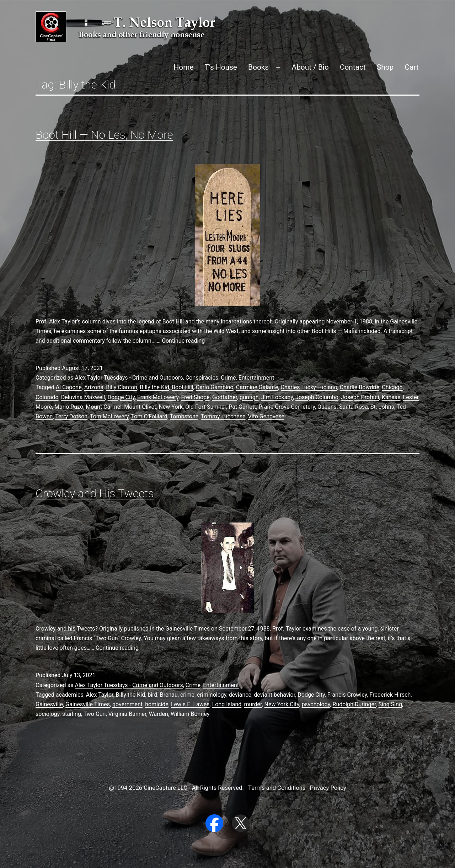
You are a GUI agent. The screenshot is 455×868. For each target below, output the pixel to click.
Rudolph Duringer (354, 704)
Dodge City (121, 397)
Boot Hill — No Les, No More (104, 135)
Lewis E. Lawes (190, 704)
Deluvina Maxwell (83, 397)
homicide (157, 704)
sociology (48, 714)
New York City (282, 704)
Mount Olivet (140, 407)
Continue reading (184, 341)
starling (72, 714)
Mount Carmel (104, 407)
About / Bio (310, 67)
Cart (411, 67)
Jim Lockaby (277, 397)
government (127, 704)
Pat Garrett (242, 407)
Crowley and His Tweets (95, 493)
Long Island (227, 704)
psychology (316, 704)
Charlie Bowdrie (360, 387)
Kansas (391, 397)
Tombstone (184, 416)
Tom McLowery (109, 416)
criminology (212, 695)
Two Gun (95, 714)
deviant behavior (274, 695)
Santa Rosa (354, 407)
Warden (159, 714)
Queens (327, 407)
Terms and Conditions (277, 788)
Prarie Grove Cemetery (287, 407)
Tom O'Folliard (149, 416)
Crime (228, 378)
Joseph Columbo (317, 397)
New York (171, 407)
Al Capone (69, 387)
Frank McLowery (158, 397)
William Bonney (190, 714)
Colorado (47, 397)
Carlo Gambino (215, 387)
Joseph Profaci (360, 397)
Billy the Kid (154, 387)
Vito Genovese (266, 416)
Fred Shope (195, 397)
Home (183, 67)
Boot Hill (183, 387)
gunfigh (249, 397)
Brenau (169, 695)
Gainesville (49, 704)
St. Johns (382, 407)
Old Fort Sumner (206, 407)
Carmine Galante (257, 387)
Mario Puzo (69, 407)
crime (187, 695)
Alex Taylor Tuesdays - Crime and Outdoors (129, 378)
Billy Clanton (122, 387)
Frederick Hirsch (390, 695)
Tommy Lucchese (223, 416)
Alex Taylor (100, 695)
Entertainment (256, 378)
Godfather (225, 397)
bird (152, 695)
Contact (353, 67)
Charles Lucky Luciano (309, 387)
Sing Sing (390, 704)
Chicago (392, 387)
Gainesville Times (88, 704)
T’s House (221, 67)
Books (258, 67)
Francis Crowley (347, 695)
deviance (240, 695)
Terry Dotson (71, 416)
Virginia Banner (127, 714)
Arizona (94, 387)
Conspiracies (202, 378)
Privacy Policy (328, 788)
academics (70, 695)
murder (253, 704)
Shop (385, 67)
